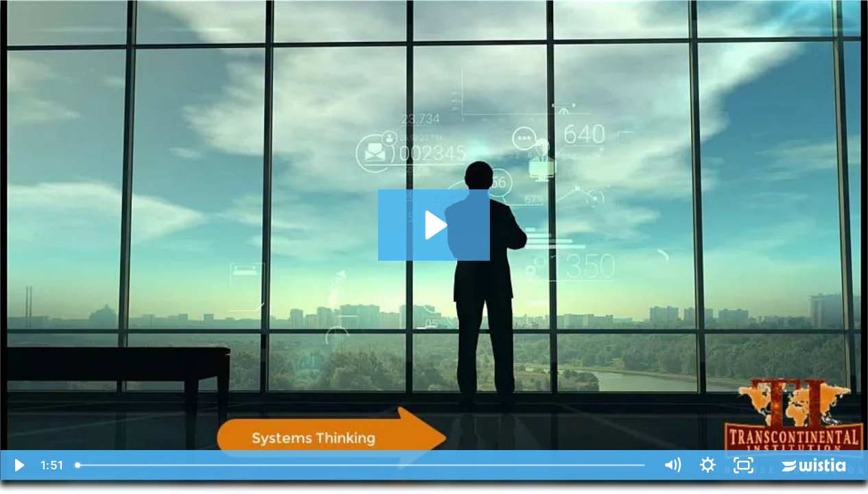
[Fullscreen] (743, 465)
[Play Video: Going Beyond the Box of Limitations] (434, 225)
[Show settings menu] (707, 465)
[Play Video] (18, 465)
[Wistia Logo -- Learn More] (814, 465)
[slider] (361, 465)
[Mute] (672, 465)
